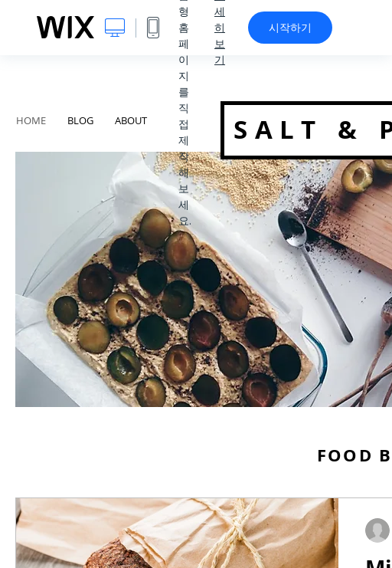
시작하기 (290, 28)
